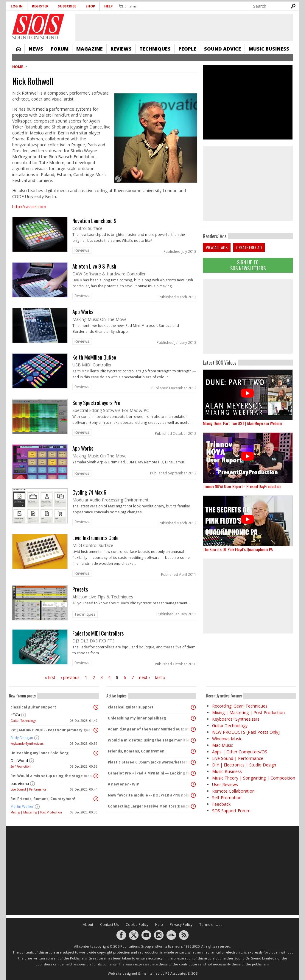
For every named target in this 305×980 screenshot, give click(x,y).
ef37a (15, 715)
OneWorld (19, 761)
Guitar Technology (23, 721)
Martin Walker (22, 806)
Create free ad (249, 247)
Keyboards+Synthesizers (27, 744)
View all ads (217, 247)
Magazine (90, 49)
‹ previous (70, 677)
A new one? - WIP (123, 784)
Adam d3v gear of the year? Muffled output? (149, 729)
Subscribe (67, 6)
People (187, 49)
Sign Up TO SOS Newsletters (248, 265)
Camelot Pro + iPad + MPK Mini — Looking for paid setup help (150, 773)
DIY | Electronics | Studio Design (244, 765)
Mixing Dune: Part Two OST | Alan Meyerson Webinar (243, 423)
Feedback (221, 804)
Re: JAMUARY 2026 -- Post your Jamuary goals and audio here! (52, 730)
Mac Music (222, 745)
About (88, 925)
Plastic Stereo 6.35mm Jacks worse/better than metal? (150, 762)
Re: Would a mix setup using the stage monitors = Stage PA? (52, 776)
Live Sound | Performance (28, 789)
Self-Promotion (21, 766)
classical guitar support (33, 707)
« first (50, 677)
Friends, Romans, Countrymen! (137, 751)
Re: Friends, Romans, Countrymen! (43, 799)
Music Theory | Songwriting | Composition (254, 778)
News (36, 49)
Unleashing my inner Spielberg (39, 753)
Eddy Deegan (22, 738)
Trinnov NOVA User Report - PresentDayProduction (242, 486)
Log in (17, 6)
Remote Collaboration (233, 791)
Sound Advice (222, 49)
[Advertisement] (248, 316)
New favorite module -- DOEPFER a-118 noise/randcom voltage (150, 795)
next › (144, 677)
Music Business (269, 49)
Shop (90, 6)
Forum (60, 49)
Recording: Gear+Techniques (240, 706)
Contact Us (109, 925)
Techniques (155, 49)
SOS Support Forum (231, 811)
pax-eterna (20, 784)
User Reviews (225, 784)
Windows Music (227, 739)
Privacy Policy (181, 925)
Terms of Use (211, 925)
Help (108, 6)
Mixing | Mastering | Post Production (36, 812)
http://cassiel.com (29, 207)
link (105, 237)
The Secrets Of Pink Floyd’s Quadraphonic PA (238, 549)
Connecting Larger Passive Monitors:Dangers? (150, 806)
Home (18, 49)
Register (40, 6)
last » (160, 677)
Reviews (121, 49)
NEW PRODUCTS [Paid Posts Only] (246, 732)
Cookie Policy (137, 925)
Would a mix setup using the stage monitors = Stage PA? (150, 740)
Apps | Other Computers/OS (240, 752)
